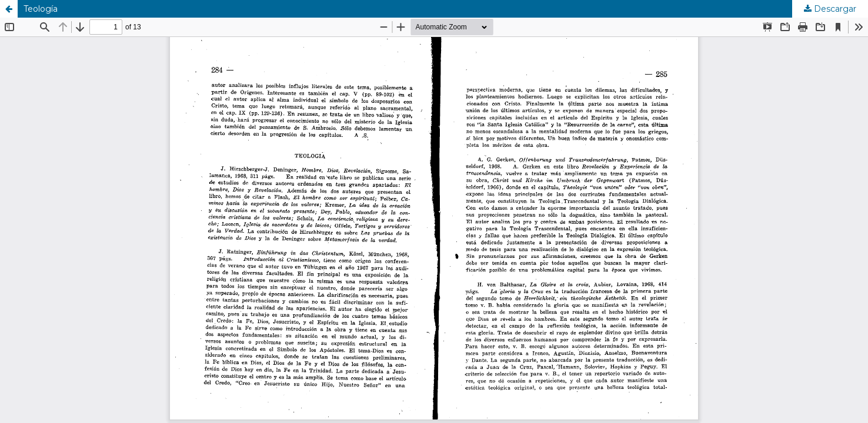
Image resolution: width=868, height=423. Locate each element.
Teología (41, 9)
